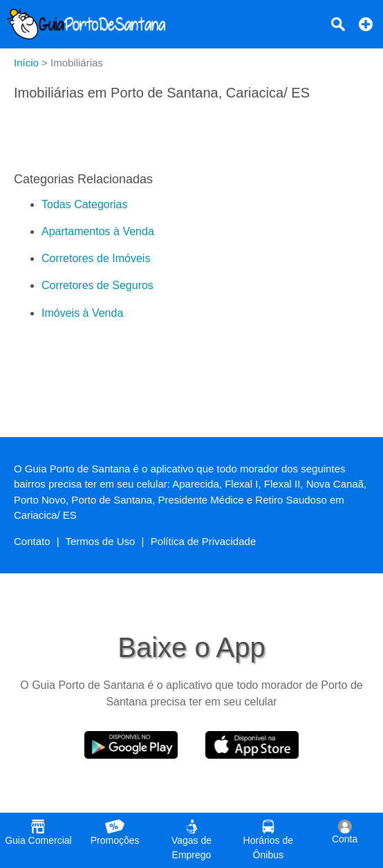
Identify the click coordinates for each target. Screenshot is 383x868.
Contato (32, 541)
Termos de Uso (101, 541)
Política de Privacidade (204, 541)
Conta (345, 832)
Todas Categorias (85, 204)
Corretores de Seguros (97, 285)
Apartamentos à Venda (98, 231)
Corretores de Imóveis (96, 258)
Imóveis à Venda (82, 313)
